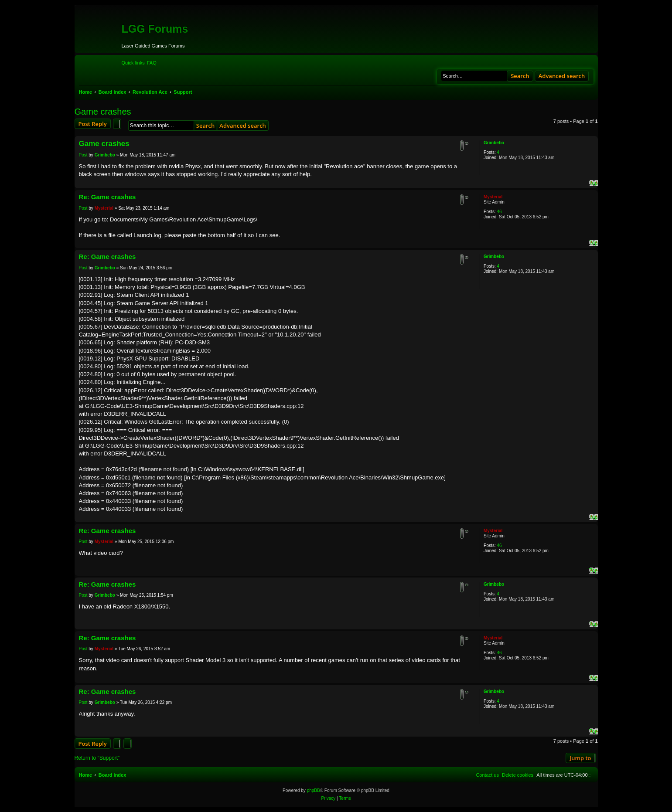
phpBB (314, 790)
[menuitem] (152, 63)
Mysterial (493, 197)
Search (520, 76)
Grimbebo (494, 143)
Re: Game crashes (107, 197)
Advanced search (562, 76)
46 (499, 212)
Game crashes (103, 112)
